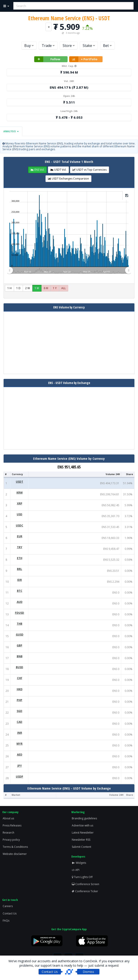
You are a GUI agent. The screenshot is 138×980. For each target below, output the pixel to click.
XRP (20, 503)
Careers (8, 906)
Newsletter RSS (81, 840)
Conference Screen (85, 884)
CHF (20, 678)
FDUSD (20, 613)
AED (20, 755)
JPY (20, 766)
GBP (20, 645)
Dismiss (88, 972)
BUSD (20, 667)
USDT (20, 482)
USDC (20, 525)
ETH (20, 558)
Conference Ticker (85, 891)
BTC (20, 591)
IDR (20, 580)
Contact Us (10, 913)
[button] (37, 170)
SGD (20, 711)
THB (20, 624)
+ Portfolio (83, 59)
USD (20, 514)
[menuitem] (69, 270)
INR (20, 733)
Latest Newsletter (83, 833)
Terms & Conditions (15, 847)
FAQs (6, 921)
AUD (20, 602)
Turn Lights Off (82, 877)
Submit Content (81, 847)
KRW (20, 493)
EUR (20, 536)
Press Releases (12, 825)
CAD (20, 722)
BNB (20, 656)
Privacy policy (11, 840)
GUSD (20, 635)
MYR (20, 744)
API (76, 870)
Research (8, 833)
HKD (20, 689)
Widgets (79, 863)
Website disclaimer (15, 854)
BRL (20, 569)
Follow (47, 59)
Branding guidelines (84, 818)
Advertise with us (82, 825)
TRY (20, 547)
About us (8, 818)
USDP (20, 777)
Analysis (11, 131)
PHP (20, 700)
